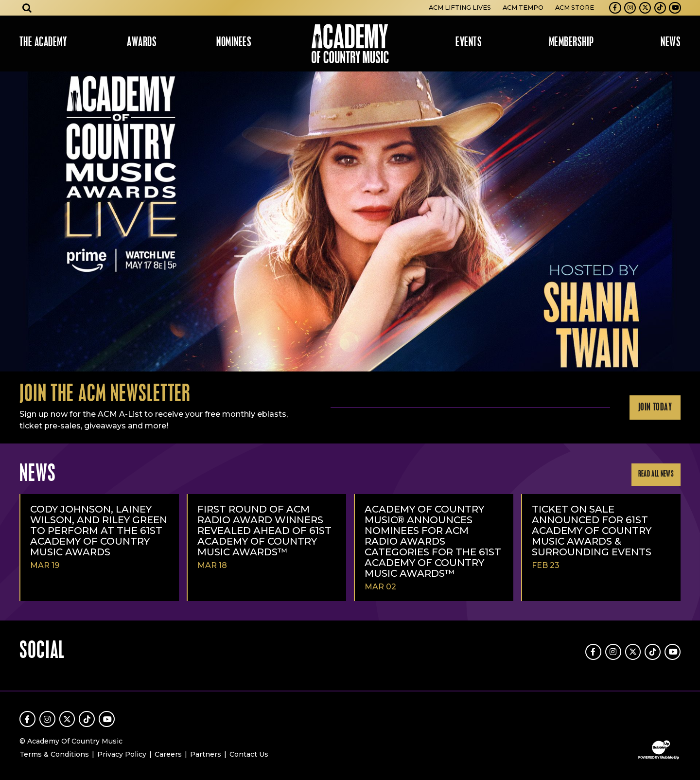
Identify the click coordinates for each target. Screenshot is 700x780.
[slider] (350, 222)
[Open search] (27, 8)
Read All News (656, 474)
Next (688, 222)
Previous (12, 222)
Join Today (655, 408)
